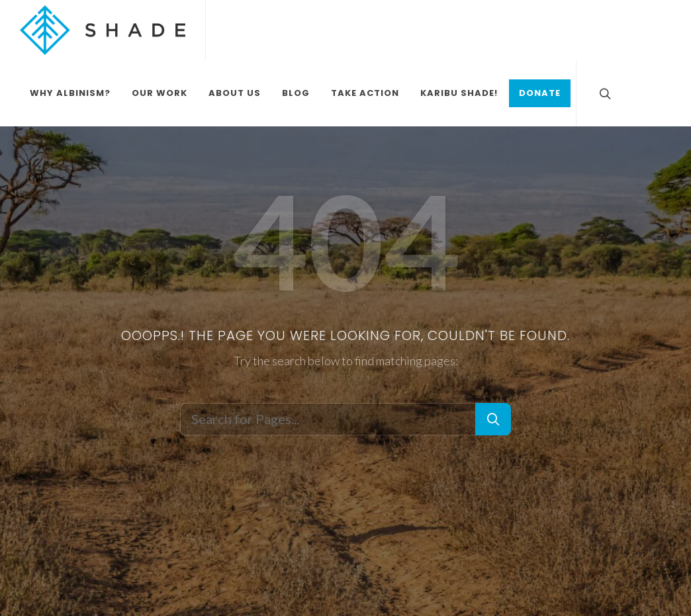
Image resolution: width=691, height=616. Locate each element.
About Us (235, 93)
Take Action (365, 93)
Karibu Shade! (459, 93)
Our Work (160, 93)
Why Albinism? (70, 93)
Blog (296, 93)
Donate (540, 93)
